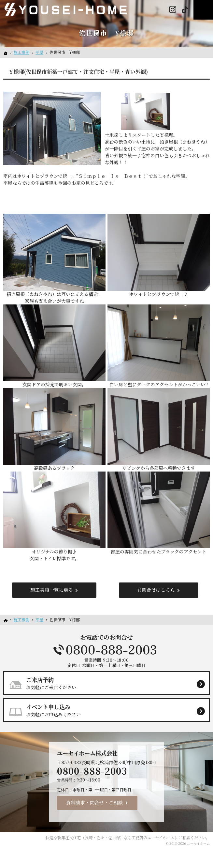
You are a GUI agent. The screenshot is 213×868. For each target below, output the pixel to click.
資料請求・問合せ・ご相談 (95, 802)
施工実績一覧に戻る (52, 590)
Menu (203, 10)
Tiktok (185, 10)
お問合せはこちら (156, 590)
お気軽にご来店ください (109, 683)
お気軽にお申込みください (109, 710)
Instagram (172, 10)
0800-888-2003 (106, 650)
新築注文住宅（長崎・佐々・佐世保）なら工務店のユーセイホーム (116, 838)
